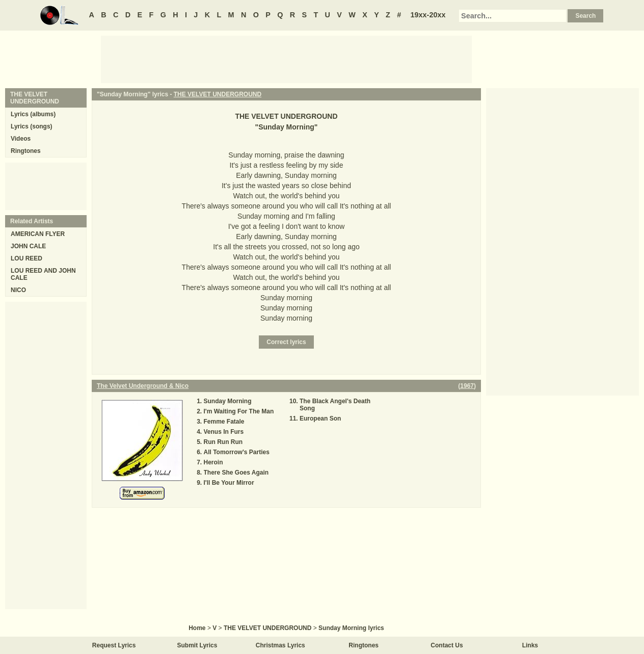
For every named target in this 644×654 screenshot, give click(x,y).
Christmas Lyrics (280, 645)
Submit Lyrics (197, 645)
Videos (21, 139)
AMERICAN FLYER (38, 234)
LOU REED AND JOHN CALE (43, 274)
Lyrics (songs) (32, 126)
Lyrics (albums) (33, 114)
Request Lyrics (114, 645)
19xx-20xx (428, 15)
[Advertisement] (286, 59)
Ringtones (26, 151)
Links (530, 645)
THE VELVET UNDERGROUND (218, 94)
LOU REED (26, 258)
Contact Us (447, 645)
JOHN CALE (28, 246)
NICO (18, 290)
